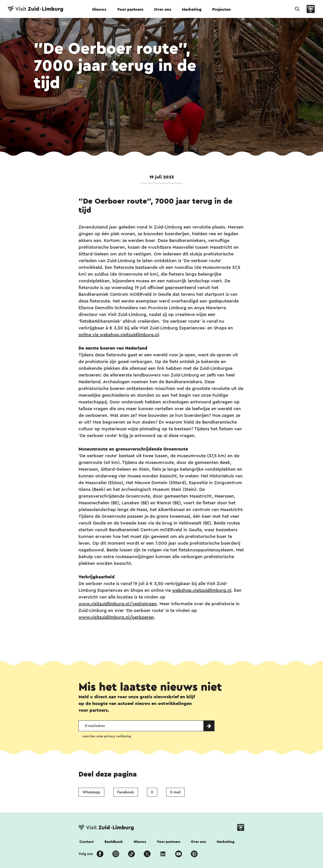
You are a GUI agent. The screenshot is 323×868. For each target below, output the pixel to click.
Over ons (163, 9)
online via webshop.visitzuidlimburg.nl (119, 335)
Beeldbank (114, 842)
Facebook (126, 792)
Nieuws (99, 9)
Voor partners (130, 9)
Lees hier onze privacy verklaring (107, 736)
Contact (87, 842)
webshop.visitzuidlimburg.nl (202, 590)
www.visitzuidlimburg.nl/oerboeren (116, 617)
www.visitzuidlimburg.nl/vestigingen (118, 604)
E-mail (175, 792)
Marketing (192, 9)
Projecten (222, 9)
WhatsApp (91, 792)
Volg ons (86, 854)
